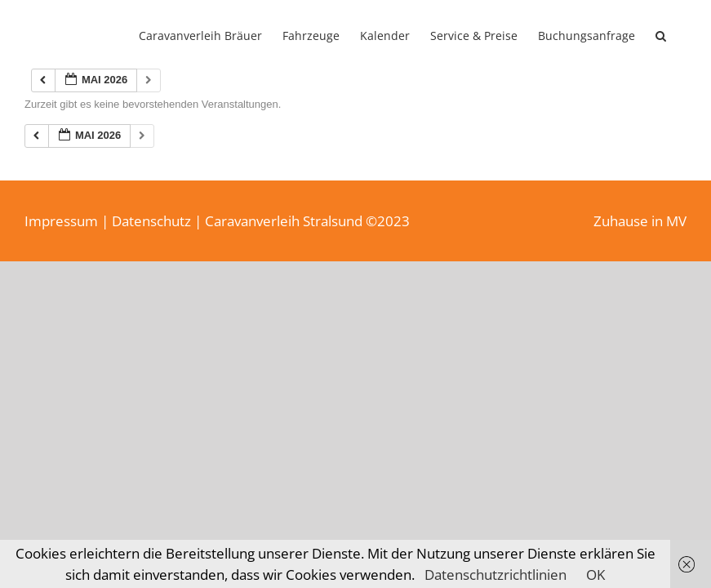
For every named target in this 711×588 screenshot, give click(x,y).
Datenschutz (151, 221)
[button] (661, 34)
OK (595, 575)
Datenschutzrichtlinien (495, 575)
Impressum (61, 221)
